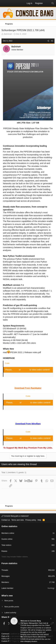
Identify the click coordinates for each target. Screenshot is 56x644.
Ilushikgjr (51, 588)
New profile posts (12, 607)
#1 (52, 41)
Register (25, 370)
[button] (4, 3)
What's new (7, 596)
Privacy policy (31, 520)
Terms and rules (18, 520)
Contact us (6, 520)
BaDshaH (8, 34)
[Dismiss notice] (51, 619)
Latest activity (10, 613)
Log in (16, 370)
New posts (9, 601)
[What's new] (47, 3)
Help (39, 520)
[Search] (53, 3)
